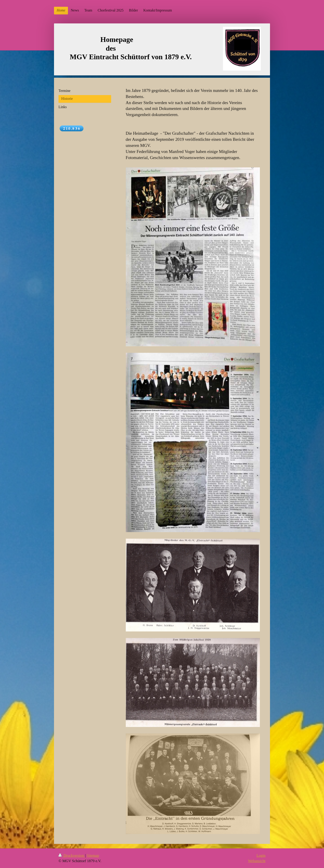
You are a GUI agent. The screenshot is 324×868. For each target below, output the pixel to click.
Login (261, 855)
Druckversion (72, 855)
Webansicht (257, 861)
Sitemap (93, 855)
